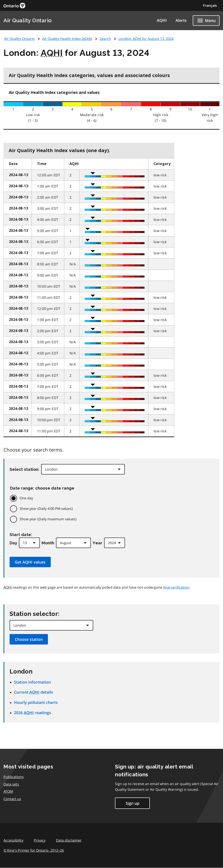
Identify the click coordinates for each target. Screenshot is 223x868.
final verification (176, 587)
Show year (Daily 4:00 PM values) (46, 509)
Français (210, 5)
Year (97, 543)
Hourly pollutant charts (36, 702)
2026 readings (32, 713)
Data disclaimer (69, 840)
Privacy (40, 840)
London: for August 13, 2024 (146, 39)
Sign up (133, 803)
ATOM (8, 791)
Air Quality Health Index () (67, 39)
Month (48, 543)
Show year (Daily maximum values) (48, 519)
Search (105, 39)
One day (26, 498)
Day (13, 543)
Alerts (181, 20)
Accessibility (13, 840)
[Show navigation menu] (206, 21)
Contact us (12, 799)
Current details (33, 692)
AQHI (162, 20)
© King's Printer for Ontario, (34, 850)
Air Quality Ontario (28, 20)
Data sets (11, 784)
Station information (32, 682)
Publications (14, 777)
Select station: (24, 469)
